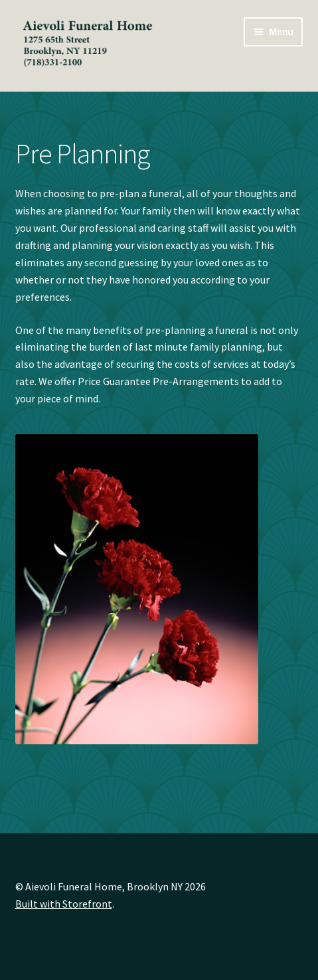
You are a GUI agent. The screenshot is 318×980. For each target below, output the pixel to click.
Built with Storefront (64, 904)
